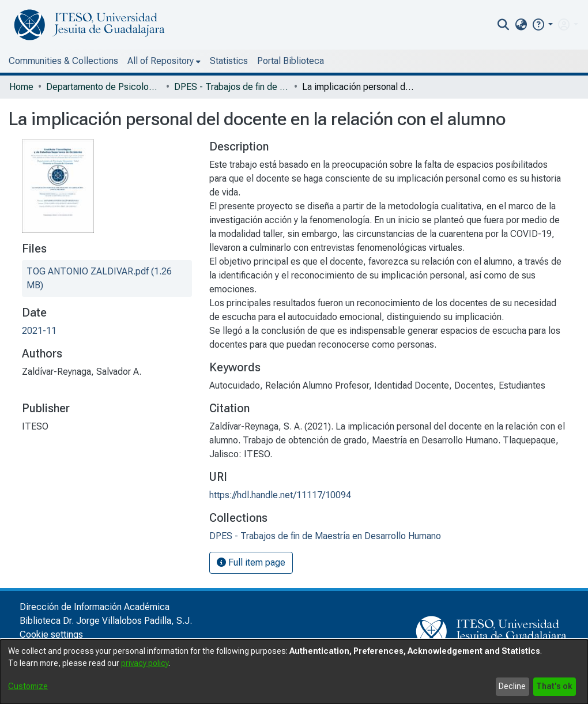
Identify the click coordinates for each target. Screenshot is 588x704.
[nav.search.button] (504, 25)
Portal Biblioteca (291, 61)
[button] (542, 25)
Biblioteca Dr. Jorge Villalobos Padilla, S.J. (106, 621)
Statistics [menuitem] (229, 61)
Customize (28, 686)
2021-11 (39, 331)
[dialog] (294, 672)
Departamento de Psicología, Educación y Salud (104, 87)
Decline (512, 686)
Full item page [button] (251, 562)
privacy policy (145, 663)
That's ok (554, 686)
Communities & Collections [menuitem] (63, 61)
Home (21, 87)
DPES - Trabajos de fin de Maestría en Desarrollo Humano (232, 87)
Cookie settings (51, 635)
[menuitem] (521, 25)
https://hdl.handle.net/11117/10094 (280, 495)
